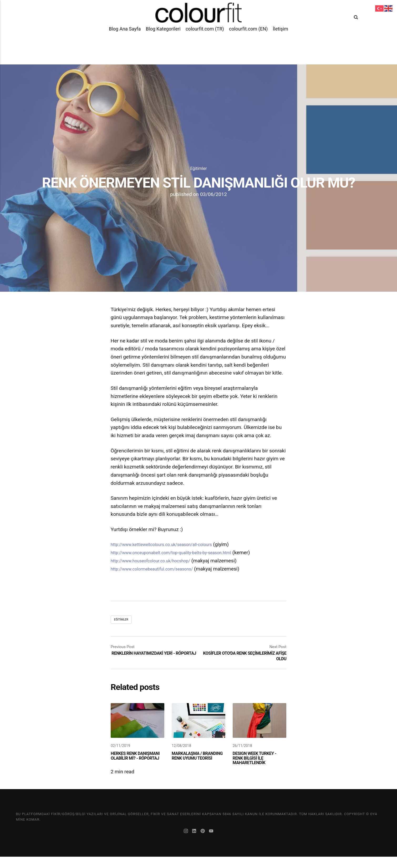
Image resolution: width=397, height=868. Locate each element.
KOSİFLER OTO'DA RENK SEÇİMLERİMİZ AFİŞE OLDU (243, 657)
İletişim (280, 44)
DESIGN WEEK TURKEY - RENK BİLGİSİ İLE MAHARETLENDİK (259, 766)
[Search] (357, 24)
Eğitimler (198, 168)
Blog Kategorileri (163, 44)
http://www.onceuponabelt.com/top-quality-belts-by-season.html (183, 552)
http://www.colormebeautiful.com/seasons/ (160, 569)
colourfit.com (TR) (205, 44)
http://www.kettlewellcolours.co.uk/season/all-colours (171, 544)
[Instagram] (184, 843)
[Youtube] (214, 843)
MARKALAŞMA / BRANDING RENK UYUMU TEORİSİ (190, 766)
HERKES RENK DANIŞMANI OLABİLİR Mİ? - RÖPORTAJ (135, 766)
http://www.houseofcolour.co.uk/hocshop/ (158, 561)
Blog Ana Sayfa (125, 44)
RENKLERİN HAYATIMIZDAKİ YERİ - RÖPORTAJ (149, 657)
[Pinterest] (204, 843)
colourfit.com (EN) (248, 44)
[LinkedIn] (194, 843)
